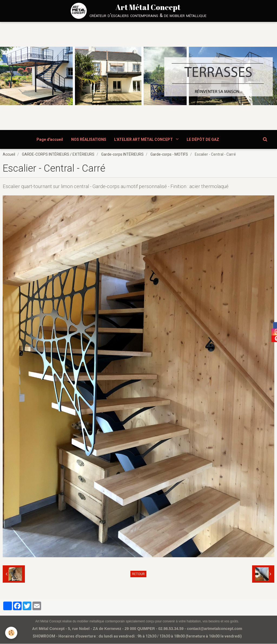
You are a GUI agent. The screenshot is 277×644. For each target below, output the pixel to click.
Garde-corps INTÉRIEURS (122, 155)
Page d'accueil (50, 139)
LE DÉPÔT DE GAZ (203, 139)
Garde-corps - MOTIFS (169, 155)
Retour (138, 574)
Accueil (9, 155)
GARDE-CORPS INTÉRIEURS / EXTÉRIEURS (58, 155)
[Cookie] (11, 633)
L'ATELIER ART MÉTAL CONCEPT (144, 139)
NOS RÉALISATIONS (89, 139)
